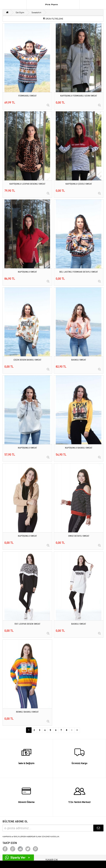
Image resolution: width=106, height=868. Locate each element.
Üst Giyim (20, 12)
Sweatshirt (36, 12)
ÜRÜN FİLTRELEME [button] (53, 19)
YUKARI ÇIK (52, 860)
